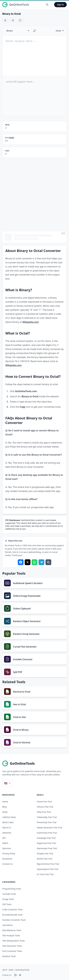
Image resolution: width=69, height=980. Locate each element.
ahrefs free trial (44, 859)
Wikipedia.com (31, 322)
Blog (4, 807)
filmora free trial (45, 807)
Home (5, 802)
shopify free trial (45, 854)
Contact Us (7, 864)
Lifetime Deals (9, 817)
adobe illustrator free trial (49, 828)
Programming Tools (12, 889)
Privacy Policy (9, 854)
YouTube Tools (9, 894)
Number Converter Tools (14, 920)
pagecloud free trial (46, 843)
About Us (7, 828)
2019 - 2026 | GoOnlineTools (16, 970)
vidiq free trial (44, 812)
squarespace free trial (47, 869)
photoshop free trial (47, 822)
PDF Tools (7, 904)
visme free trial (44, 802)
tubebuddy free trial (47, 817)
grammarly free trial (47, 833)
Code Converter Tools (12, 910)
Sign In (60, 5)
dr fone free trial (45, 874)
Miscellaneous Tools (12, 930)
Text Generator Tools (12, 946)
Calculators (8, 925)
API (4, 838)
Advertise (7, 833)
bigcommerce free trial (48, 864)
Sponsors (7, 848)
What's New (8, 822)
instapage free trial (46, 838)
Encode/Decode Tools (12, 915)
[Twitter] (20, 975)
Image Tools (8, 899)
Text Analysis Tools (11, 935)
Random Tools (9, 956)
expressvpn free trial (47, 848)
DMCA (5, 843)
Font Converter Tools (12, 951)
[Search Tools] (47, 5)
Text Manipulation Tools (14, 941)
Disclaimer (7, 859)
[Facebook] (15, 975)
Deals (5, 812)
